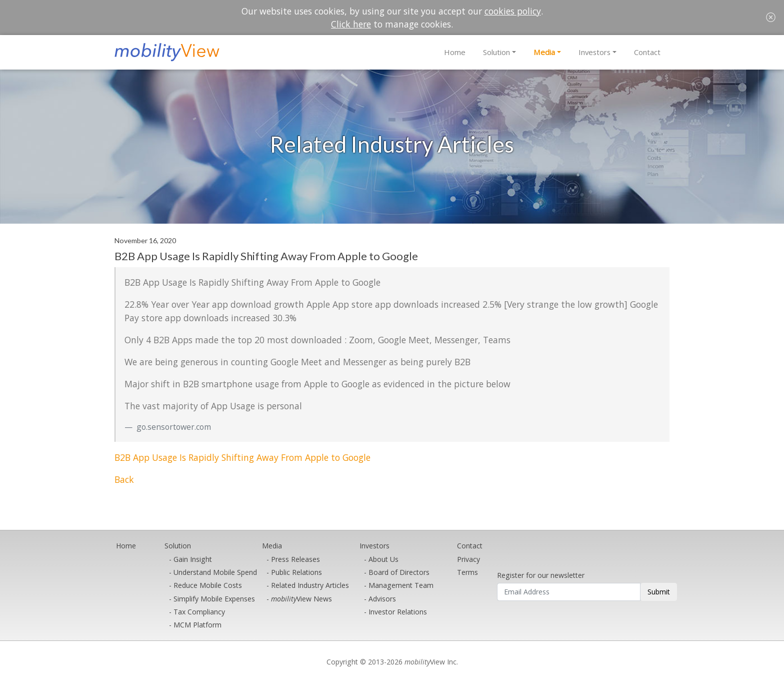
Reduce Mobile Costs (208, 585)
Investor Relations (398, 612)
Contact (647, 52)
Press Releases (295, 559)
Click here (351, 24)
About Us (383, 559)
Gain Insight (193, 559)
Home (455, 52)
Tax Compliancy (199, 612)
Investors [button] (594, 52)
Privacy (468, 559)
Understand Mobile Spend (215, 572)
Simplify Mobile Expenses (214, 599)
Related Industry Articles (310, 585)
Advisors (382, 599)
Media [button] (544, 52)
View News (301, 599)
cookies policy (513, 11)
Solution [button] (496, 52)
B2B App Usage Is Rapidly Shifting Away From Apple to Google (242, 457)
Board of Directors (399, 572)
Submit (659, 592)
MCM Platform (197, 625)
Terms (467, 572)
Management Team (401, 585)
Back (124, 479)
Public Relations (296, 572)
